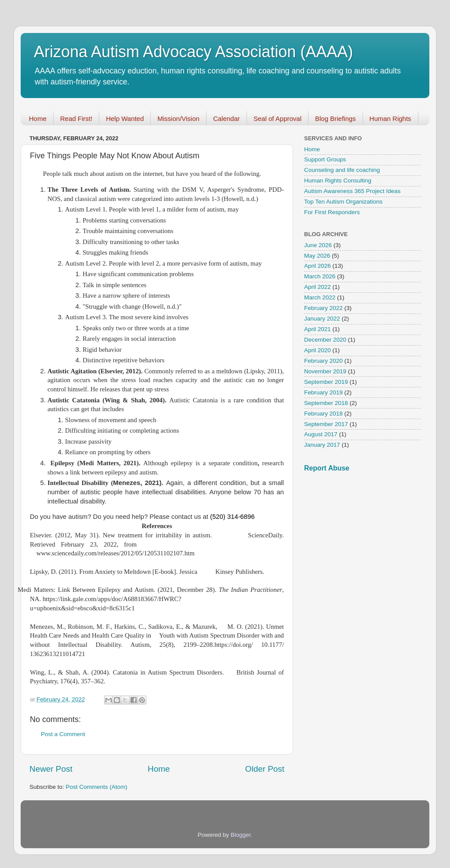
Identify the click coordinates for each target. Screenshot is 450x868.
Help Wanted (125, 119)
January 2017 (322, 445)
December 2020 (325, 340)
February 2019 (323, 392)
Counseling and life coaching (342, 170)
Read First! (76, 119)
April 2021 (318, 329)
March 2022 (320, 297)
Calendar (227, 119)
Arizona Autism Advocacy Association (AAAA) (193, 52)
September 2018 (326, 403)
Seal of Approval (278, 119)
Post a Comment (63, 734)
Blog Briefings (336, 119)
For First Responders (332, 212)
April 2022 (318, 287)
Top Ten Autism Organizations (343, 202)
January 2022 (322, 319)
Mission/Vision (178, 119)
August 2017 (321, 434)
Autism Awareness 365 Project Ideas (352, 191)
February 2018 (323, 414)
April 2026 (318, 266)
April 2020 (318, 350)
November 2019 (325, 371)
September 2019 (326, 382)
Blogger (241, 835)
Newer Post (51, 769)
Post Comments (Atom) (97, 787)
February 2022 (323, 308)
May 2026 (317, 256)
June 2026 (318, 245)
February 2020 (323, 361)
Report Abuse (327, 468)
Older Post (265, 769)
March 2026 (320, 276)
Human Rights (390, 119)
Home (38, 119)
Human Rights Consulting (338, 181)
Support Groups (325, 159)
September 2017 (326, 424)
